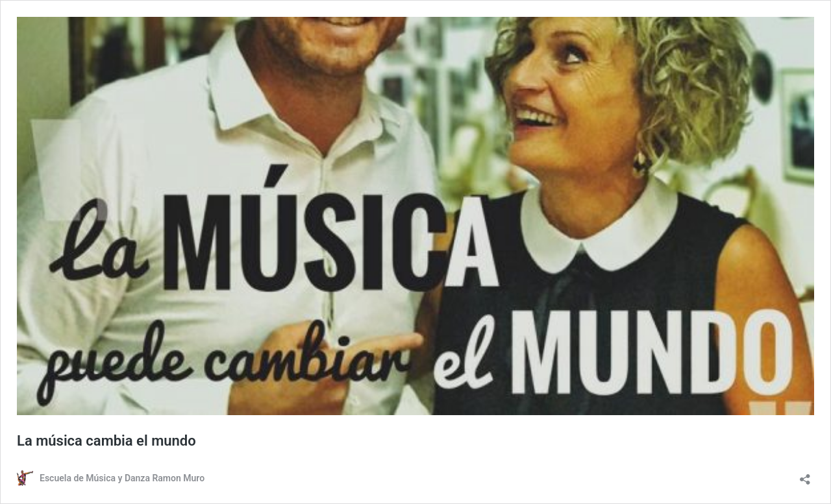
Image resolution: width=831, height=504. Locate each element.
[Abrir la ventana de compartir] (805, 475)
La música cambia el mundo (106, 441)
